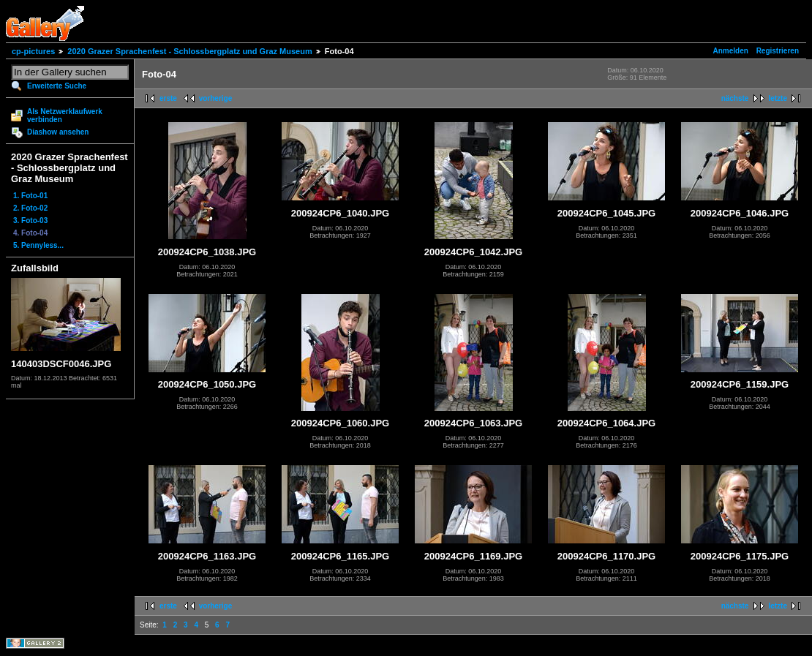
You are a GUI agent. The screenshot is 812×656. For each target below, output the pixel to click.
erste (168, 98)
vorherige (216, 98)
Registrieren (778, 51)
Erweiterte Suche (57, 86)
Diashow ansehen (58, 132)
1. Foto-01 (30, 196)
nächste (735, 98)
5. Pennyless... (38, 245)
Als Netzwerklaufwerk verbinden (65, 116)
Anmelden (731, 51)
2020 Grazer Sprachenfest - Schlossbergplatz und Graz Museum (189, 51)
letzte (778, 98)
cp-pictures (33, 51)
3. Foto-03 (30, 220)
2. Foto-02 (30, 208)
